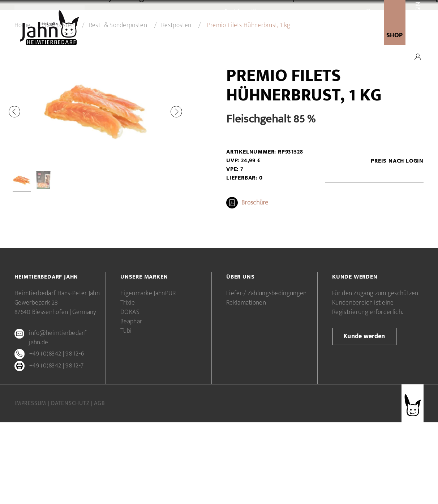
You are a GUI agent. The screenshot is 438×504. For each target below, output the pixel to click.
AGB (99, 485)
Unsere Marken (218, 36)
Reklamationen (246, 384)
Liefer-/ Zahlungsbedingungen (266, 375)
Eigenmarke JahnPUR (148, 375)
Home (22, 107)
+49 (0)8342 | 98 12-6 (57, 436)
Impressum (31, 485)
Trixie (128, 384)
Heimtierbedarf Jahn (46, 359)
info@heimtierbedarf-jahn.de (59, 419)
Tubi (126, 413)
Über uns (174, 36)
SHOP (394, 35)
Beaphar (131, 403)
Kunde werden (270, 36)
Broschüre (255, 284)
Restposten (176, 107)
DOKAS (130, 394)
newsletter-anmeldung (336, 36)
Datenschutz (71, 485)
